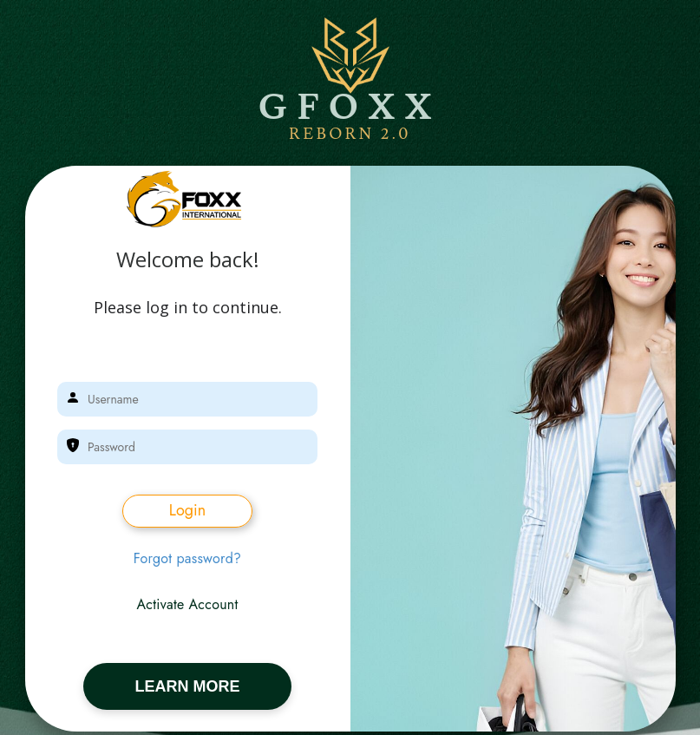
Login (187, 510)
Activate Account (187, 605)
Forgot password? (188, 559)
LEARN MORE (188, 686)
